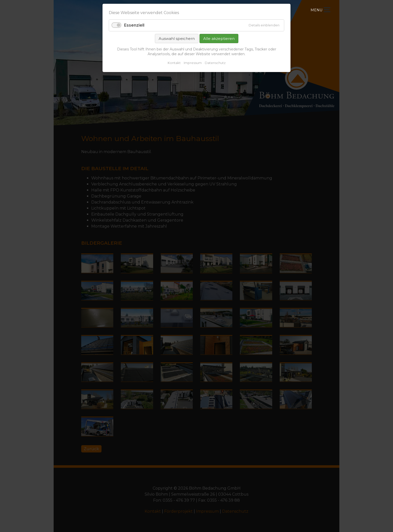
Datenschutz (215, 63)
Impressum (193, 63)
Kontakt (174, 63)
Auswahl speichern (177, 39)
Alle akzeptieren (219, 39)
